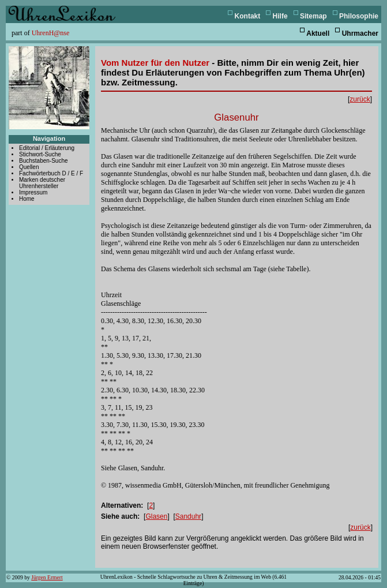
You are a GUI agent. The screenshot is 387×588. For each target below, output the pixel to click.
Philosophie (359, 16)
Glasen (156, 516)
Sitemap (313, 16)
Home (27, 199)
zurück (360, 99)
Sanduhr (188, 516)
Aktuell (318, 33)
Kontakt (248, 16)
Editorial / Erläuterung (47, 148)
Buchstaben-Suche (44, 161)
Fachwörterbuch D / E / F (51, 173)
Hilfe (280, 16)
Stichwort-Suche (40, 154)
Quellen (29, 167)
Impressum (33, 192)
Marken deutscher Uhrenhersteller (42, 183)
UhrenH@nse (51, 33)
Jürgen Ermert (47, 577)
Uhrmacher (360, 33)
